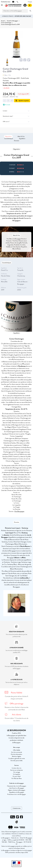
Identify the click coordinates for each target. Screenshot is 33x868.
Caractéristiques (9, 139)
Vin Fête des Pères (17, 778)
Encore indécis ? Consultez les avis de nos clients (17, 719)
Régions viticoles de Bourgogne (17, 790)
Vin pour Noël (16, 776)
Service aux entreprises (17, 770)
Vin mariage (17, 772)
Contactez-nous (17, 808)
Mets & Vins (21, 136)
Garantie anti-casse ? (16, 116)
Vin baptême (17, 774)
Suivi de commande (17, 752)
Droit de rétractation (17, 754)
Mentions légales (16, 756)
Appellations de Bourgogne (17, 792)
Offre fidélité (17, 750)
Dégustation (8, 136)
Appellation (22, 139)
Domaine (16, 141)
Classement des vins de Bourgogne (17, 786)
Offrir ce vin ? (16, 122)
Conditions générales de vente (17, 758)
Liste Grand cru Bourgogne (16, 788)
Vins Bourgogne (19, 511)
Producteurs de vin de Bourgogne (16, 794)
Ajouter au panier (22, 101)
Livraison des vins (17, 768)
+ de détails (6, 88)
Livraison (16, 111)
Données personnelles (17, 761)
